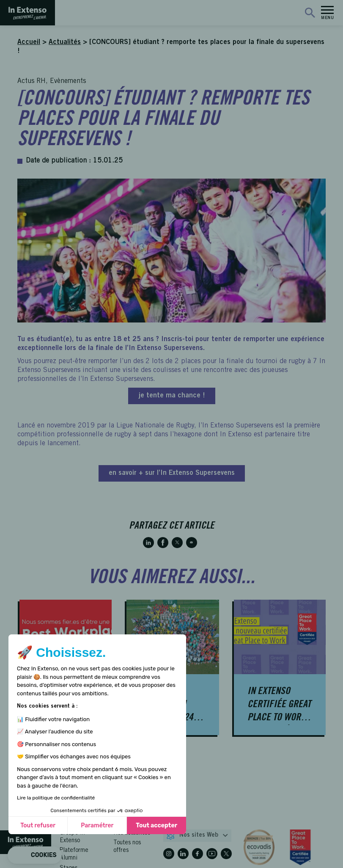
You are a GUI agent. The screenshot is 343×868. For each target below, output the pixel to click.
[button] (35, 855)
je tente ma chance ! (172, 396)
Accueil (29, 42)
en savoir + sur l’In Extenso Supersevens (172, 473)
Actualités (65, 42)
